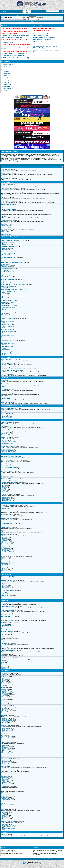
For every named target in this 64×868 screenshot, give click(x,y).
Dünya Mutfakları (5, 780)
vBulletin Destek (5, 433)
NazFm (3, 333)
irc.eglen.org (6, 76)
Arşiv (56, 859)
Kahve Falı (4, 723)
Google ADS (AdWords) (7, 451)
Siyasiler (4, 814)
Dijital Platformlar (5, 562)
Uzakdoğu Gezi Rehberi (7, 740)
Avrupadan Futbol (6, 544)
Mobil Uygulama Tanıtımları (8, 463)
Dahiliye (4, 681)
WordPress (4, 435)
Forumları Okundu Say (25, 838)
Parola (24, 19)
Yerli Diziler (4, 559)
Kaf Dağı (4, 667)
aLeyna (3, 662)
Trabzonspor (5, 541)
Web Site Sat (5, 440)
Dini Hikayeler (5, 747)
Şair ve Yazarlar (5, 818)
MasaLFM (4, 344)
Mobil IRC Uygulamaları (7, 396)
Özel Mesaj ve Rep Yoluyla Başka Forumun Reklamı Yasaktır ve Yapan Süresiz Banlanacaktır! (15, 37)
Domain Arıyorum (6, 418)
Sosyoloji (4, 701)
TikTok (3, 492)
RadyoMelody (5, 320)
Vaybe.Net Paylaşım (6, 277)
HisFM (3, 314)
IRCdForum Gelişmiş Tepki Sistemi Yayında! (14, 56)
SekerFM (4, 276)
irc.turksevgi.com (7, 80)
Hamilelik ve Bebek (6, 798)
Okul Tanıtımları (5, 588)
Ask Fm (3, 338)
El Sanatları (4, 709)
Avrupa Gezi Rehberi (6, 738)
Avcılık (3, 712)
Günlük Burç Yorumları (7, 720)
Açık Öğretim (5, 586)
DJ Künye (4, 232)
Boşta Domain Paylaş (6, 417)
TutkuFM (4, 294)
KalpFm (3, 355)
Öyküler (3, 764)
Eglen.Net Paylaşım (6, 350)
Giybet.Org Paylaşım (6, 281)
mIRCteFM (4, 260)
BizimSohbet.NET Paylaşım (8, 286)
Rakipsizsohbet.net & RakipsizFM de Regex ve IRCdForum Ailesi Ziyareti (46, 47)
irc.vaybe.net (6, 69)
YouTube (4, 490)
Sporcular (4, 813)
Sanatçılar (4, 817)
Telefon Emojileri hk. (8, 42)
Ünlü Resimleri (5, 824)
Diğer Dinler (4, 756)
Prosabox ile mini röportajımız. (42, 33)
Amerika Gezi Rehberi (7, 739)
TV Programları (5, 558)
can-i (3, 664)
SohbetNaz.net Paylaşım (7, 332)
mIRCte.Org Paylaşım (7, 259)
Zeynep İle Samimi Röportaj (41, 35)
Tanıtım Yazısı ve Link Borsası (8, 441)
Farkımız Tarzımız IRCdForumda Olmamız (45, 44)
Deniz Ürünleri (5, 776)
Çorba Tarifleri (5, 779)
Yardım (34, 15)
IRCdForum (50, 859)
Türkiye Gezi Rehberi (6, 737)
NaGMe (3, 661)
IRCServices (5, 387)
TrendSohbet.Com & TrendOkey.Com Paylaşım (7, 265)
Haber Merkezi (5, 503)
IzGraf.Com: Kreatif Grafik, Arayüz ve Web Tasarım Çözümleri (47, 51)
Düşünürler (4, 816)
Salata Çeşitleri (5, 777)
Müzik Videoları (5, 571)
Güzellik (4, 795)
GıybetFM (4, 282)
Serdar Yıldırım (5, 668)
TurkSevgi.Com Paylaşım (7, 254)
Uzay (3, 475)
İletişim (43, 859)
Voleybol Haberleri (6, 548)
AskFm (3, 327)
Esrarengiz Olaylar (6, 728)
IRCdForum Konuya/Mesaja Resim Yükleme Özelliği (16, 58)
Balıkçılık (4, 713)
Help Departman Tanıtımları (8, 223)
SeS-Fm (4, 310)
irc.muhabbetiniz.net (8, 78)
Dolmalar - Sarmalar (6, 774)
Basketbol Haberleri (6, 549)
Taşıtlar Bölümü (5, 804)
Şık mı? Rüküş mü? (6, 799)
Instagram (4, 486)
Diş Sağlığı (4, 685)
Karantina (4, 832)
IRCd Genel (4, 378)
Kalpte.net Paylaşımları (7, 354)
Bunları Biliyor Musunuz (7, 730)
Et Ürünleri (4, 773)
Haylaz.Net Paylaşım (6, 248)
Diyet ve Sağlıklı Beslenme (8, 796)
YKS (3, 584)
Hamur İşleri (4, 775)
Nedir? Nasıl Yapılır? (6, 729)
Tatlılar (3, 782)
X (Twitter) (4, 489)
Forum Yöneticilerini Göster (38, 838)
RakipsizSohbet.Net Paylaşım (8, 242)
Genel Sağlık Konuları (7, 684)
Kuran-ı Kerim (5, 755)
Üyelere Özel (5, 600)
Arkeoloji (4, 696)
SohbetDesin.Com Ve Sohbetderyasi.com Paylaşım (8, 343)
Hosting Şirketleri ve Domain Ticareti (12, 406)
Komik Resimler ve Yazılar (8, 626)
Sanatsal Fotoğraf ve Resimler (8, 826)
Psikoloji (4, 682)
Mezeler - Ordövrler (6, 778)
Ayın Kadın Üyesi (6, 614)
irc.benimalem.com (8, 91)
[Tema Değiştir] (25, 11)
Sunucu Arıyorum (6, 195)
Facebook (4, 485)
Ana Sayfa (4, 11)
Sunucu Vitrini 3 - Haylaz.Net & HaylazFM (45, 37)
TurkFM (3, 287)
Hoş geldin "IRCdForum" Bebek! (43, 40)
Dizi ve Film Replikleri (6, 560)
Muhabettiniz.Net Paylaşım (8, 302)
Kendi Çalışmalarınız (6, 499)
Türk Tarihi (4, 690)
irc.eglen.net (6, 82)
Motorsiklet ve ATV (6, 806)
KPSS (3, 583)
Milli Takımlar (5, 545)
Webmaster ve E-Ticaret (8, 420)
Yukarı (61, 859)
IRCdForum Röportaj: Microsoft (42, 42)
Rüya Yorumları (5, 718)
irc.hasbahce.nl (7, 84)
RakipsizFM (4, 244)
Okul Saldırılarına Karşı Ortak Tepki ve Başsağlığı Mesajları (15, 48)
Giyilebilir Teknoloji (6, 476)
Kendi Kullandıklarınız (7, 501)
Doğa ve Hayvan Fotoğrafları (8, 829)
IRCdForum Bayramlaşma (41, 54)
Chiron (3, 666)
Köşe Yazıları (5, 508)
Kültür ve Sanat (5, 689)
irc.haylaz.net (6, 67)
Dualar (3, 745)
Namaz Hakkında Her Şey (7, 750)
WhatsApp (4, 487)
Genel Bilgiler (5, 671)
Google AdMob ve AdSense (8, 450)
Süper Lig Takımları (6, 543)
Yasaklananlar (52, 15)
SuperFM (4, 348)
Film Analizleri (5, 563)
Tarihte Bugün (5, 697)
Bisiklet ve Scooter (6, 807)
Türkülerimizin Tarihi (6, 695)
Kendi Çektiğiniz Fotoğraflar (8, 825)
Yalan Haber (4, 624)
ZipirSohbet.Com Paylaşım (8, 272)
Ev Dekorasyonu (5, 710)
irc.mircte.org (6, 87)
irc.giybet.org (6, 73)
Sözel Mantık (5, 703)
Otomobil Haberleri (6, 805)
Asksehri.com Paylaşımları (8, 337)
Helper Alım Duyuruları (7, 224)
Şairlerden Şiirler (5, 762)
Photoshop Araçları (6, 498)
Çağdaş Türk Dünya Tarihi (7, 692)
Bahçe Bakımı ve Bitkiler (7, 711)
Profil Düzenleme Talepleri (8, 176)
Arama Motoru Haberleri (7, 449)
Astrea (3, 665)
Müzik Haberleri (5, 569)
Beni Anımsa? (40, 17)
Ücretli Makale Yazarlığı (7, 444)
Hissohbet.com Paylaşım (7, 315)
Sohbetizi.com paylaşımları (8, 326)
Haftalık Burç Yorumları (7, 721)
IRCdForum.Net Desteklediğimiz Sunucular (13, 237)
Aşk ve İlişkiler (5, 794)
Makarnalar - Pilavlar (6, 783)
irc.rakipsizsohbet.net (8, 65)
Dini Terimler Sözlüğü (6, 749)
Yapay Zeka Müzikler (6, 572)
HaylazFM (4, 250)
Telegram (4, 491)
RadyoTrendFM (5, 266)
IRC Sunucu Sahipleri (7, 182)
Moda (3, 793)
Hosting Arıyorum (6, 411)
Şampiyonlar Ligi (5, 542)
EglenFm (4, 298)
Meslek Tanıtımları (6, 587)
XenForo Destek (5, 434)
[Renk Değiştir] (29, 11)
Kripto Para (4, 521)
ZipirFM (3, 270)
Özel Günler (4, 634)
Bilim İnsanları (5, 812)
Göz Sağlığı (4, 683)
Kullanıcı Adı (25, 17)
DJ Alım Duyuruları (6, 231)
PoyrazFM (4, 255)
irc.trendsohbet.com (8, 89)
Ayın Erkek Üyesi (6, 613)
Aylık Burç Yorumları (6, 722)
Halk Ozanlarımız (6, 819)
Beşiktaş (4, 538)
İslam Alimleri (5, 752)
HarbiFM (4, 303)
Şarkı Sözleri (5, 570)
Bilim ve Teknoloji (6, 454)
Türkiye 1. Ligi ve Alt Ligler (8, 551)
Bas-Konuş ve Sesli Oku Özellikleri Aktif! (13, 54)
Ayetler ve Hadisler (6, 746)
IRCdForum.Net (6, 167)
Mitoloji (3, 702)
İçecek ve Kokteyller (6, 784)
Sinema (3, 564)
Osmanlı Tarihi (5, 694)
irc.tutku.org (6, 71)
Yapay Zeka (4, 474)
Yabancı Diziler (5, 561)
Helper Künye (5, 225)
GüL (3, 663)
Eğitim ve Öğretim (6, 574)
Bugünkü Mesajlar (14, 15)
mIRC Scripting (5, 357)
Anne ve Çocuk (5, 797)
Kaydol (32, 21)
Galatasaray (4, 540)
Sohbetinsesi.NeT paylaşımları (8, 307)
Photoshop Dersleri (6, 497)
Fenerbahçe (4, 537)
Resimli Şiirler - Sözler (7, 763)
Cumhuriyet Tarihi (6, 691)
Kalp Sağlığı (4, 680)
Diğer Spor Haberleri (6, 550)
